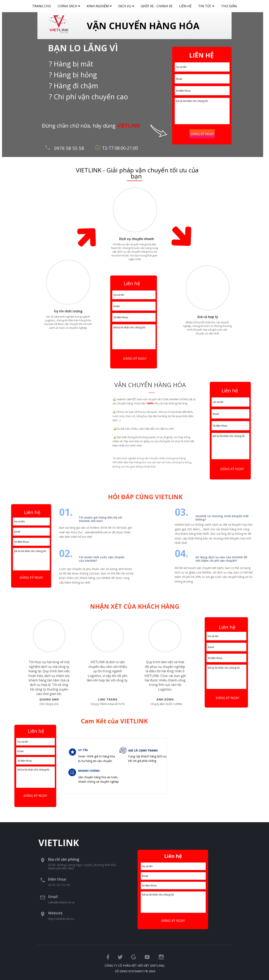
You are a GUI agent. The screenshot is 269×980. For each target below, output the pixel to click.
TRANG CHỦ (42, 6)
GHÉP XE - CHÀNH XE (157, 6)
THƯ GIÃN (229, 6)
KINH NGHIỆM (101, 5)
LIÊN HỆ (185, 6)
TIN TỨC (208, 5)
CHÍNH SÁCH (70, 5)
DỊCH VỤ (128, 5)
